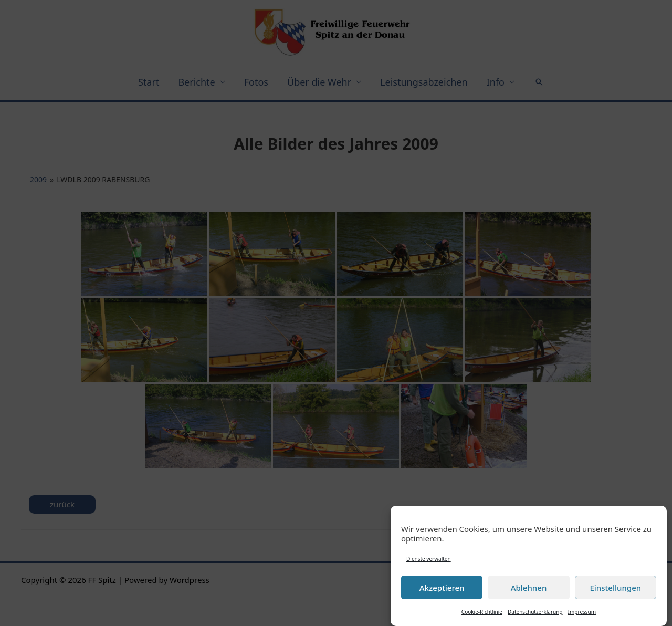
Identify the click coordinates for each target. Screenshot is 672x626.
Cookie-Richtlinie (482, 613)
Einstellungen (615, 589)
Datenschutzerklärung (535, 613)
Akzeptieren (442, 589)
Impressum (582, 613)
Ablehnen (529, 589)
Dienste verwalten (429, 560)
